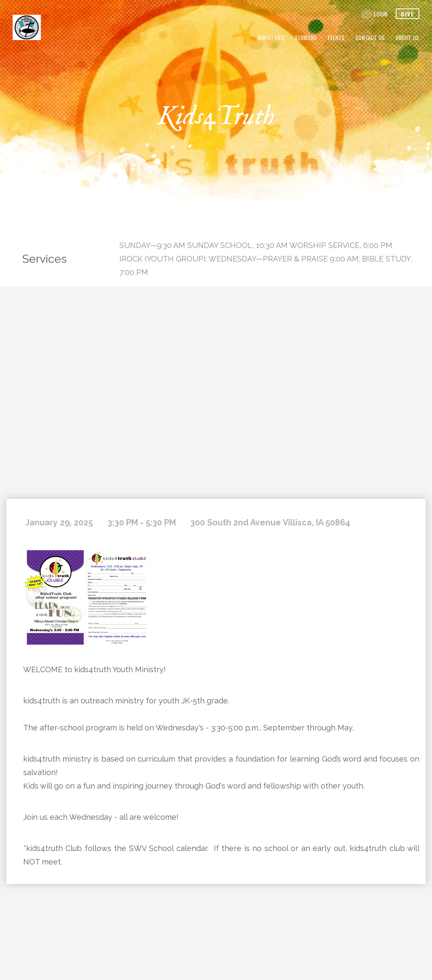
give (408, 14)
